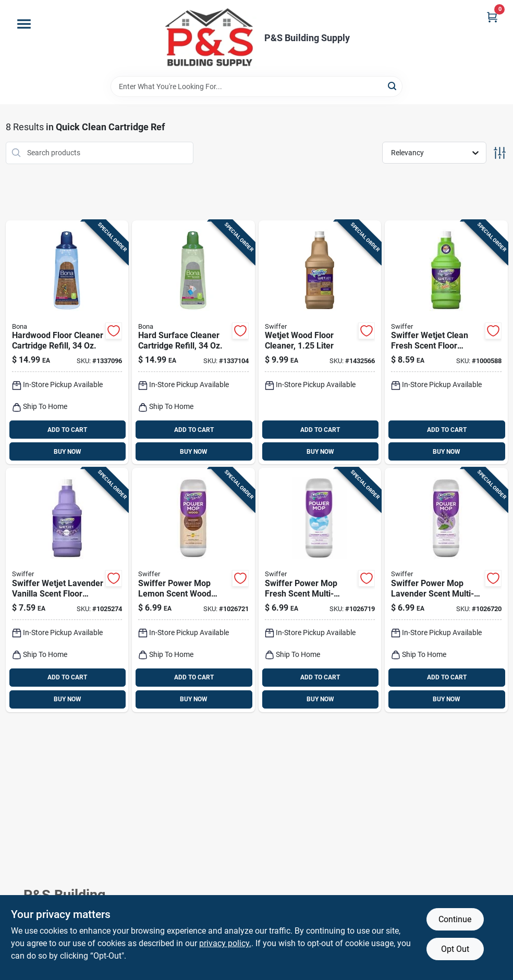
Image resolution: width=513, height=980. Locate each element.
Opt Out (455, 949)
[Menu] (24, 24)
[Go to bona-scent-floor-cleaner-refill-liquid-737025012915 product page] (193, 343)
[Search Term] (256, 86)
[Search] (393, 86)
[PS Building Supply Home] (210, 38)
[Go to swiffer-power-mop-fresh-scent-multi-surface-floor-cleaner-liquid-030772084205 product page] (320, 590)
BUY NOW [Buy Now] (68, 452)
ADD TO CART (67, 430)
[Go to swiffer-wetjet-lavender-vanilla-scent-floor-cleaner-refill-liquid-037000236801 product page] (67, 590)
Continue (455, 919)
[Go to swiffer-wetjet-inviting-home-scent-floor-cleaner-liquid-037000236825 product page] (320, 343)
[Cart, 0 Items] (492, 17)
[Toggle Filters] (500, 153)
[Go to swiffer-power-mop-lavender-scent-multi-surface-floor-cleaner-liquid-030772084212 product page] (446, 590)
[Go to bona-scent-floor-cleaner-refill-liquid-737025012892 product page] (67, 343)
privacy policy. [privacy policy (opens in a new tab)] (225, 943)
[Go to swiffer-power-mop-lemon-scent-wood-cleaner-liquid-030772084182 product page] (193, 590)
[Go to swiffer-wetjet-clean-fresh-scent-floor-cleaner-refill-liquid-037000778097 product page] (446, 343)
